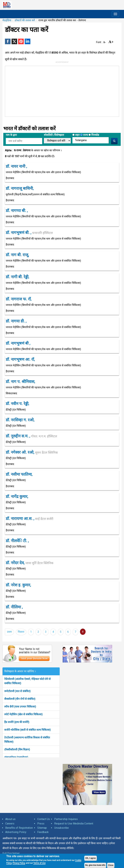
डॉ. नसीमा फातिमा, (19, 474)
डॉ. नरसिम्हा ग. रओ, (20, 420)
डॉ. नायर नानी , (16, 166)
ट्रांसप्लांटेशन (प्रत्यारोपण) (16, 757)
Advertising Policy (16, 832)
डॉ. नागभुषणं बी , (18, 343)
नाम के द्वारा (11, 135)
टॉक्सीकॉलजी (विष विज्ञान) (17, 750)
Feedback (43, 832)
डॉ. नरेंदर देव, (30, 563)
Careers (10, 824)
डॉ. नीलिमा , (14, 607)
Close (111, 865)
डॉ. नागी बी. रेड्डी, (17, 277)
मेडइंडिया (7, 20)
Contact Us (44, 819)
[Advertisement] (50, 91)
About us (10, 819)
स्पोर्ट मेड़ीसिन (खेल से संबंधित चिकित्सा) (23, 714)
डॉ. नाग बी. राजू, (17, 255)
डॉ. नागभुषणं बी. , (29, 233)
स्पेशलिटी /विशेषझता (54, 135)
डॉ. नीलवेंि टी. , (17, 541)
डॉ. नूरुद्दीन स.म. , (31, 436)
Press (41, 824)
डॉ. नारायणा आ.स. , (30, 519)
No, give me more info (95, 865)
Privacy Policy (19, 863)
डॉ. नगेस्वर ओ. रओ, (32, 452)
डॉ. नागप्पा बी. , (17, 211)
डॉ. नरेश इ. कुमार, (18, 585)
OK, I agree (90, 858)
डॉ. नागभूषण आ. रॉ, (20, 359)
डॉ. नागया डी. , (16, 321)
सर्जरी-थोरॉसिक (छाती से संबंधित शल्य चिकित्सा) (27, 730)
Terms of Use (39, 863)
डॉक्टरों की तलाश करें (25, 20)
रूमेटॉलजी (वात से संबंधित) (17, 691)
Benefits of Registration (19, 828)
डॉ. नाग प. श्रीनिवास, (20, 382)
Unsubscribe (62, 828)
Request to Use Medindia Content (74, 824)
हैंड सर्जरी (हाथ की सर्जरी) (17, 722)
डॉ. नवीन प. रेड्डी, (17, 404)
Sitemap (42, 828)
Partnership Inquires (66, 819)
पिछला (21, 632)
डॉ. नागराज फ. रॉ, (19, 299)
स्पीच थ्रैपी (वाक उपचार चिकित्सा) (20, 707)
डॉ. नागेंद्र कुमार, (17, 497)
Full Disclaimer (11, 853)
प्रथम (9, 632)
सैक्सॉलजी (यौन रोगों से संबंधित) (20, 699)
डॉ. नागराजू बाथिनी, (20, 188)
